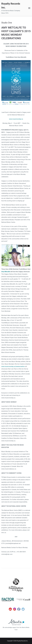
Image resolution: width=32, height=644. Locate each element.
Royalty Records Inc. (22, 641)
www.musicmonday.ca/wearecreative (13, 366)
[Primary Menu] (29, 8)
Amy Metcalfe (6, 272)
